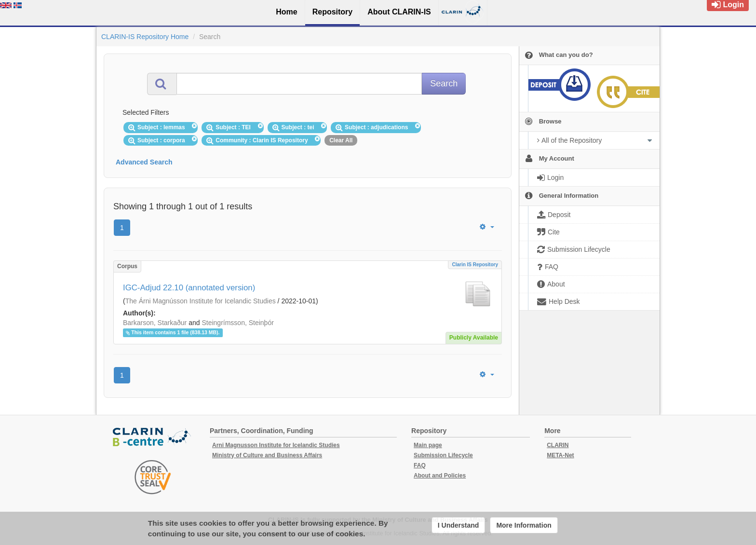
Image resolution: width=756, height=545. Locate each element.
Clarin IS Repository (475, 265)
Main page (428, 445)
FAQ (420, 465)
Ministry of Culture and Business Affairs (267, 455)
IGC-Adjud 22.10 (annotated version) (189, 288)
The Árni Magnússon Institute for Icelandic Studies (201, 301)
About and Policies (440, 476)
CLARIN (558, 445)
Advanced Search (144, 162)
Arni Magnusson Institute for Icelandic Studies (276, 445)
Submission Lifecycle (443, 455)
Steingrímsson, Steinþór (237, 323)
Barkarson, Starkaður (155, 323)
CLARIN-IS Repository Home (145, 37)
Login (728, 5)
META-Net (560, 455)
